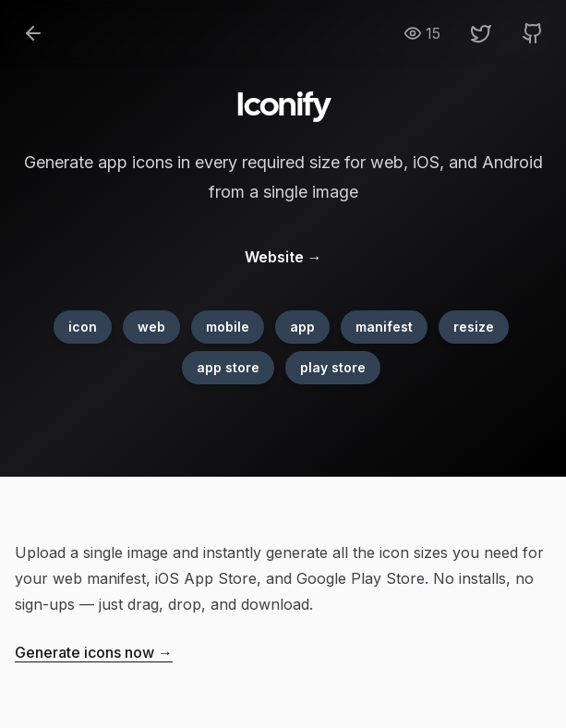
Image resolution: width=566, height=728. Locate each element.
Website (283, 257)
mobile (228, 327)
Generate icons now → (94, 652)
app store (228, 367)
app (302, 327)
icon (83, 327)
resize (474, 327)
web (151, 327)
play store (333, 367)
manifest (384, 327)
